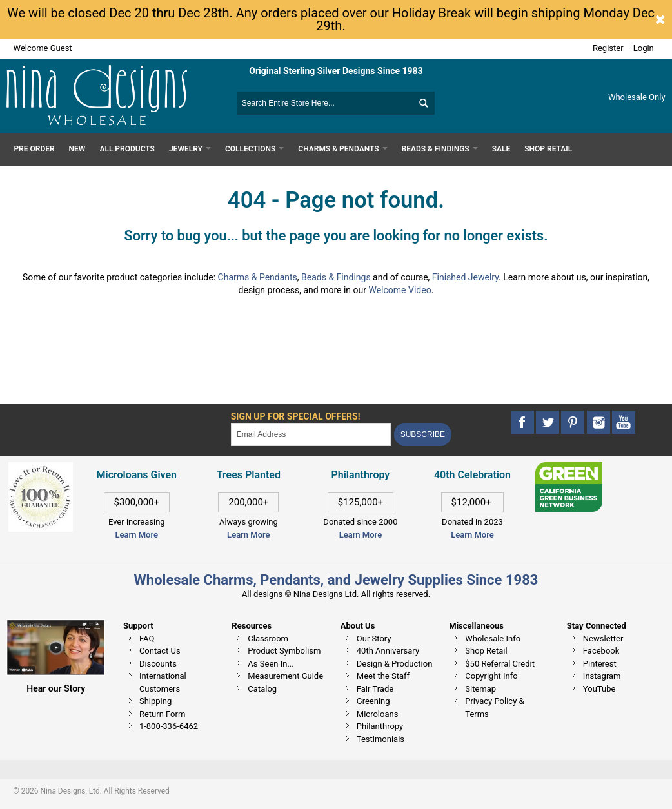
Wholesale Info (493, 638)
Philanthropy (380, 726)
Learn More (137, 535)
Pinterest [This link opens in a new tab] (600, 664)
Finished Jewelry (465, 277)
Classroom (268, 638)
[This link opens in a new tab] (569, 468)
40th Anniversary (388, 651)
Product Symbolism (284, 651)
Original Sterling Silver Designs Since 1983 (336, 71)
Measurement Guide (285, 676)
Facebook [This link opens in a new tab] (601, 651)
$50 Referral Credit (500, 664)
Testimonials (380, 739)
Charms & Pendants (258, 277)
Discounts (158, 664)
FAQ (147, 638)
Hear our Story (56, 688)
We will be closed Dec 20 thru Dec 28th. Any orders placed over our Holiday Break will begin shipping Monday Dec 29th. (331, 19)
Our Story (374, 638)
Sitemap (480, 689)
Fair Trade (375, 689)
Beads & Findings (336, 277)
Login (644, 48)
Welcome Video (400, 290)
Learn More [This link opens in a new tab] (248, 535)
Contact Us (160, 651)
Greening (373, 701)
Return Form (162, 714)
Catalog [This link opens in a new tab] (262, 689)
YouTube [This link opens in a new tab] (599, 689)
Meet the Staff (383, 676)
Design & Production (395, 664)
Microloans (378, 714)
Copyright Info (491, 676)
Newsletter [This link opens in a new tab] (603, 638)
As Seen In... (271, 664)
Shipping (155, 701)
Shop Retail (486, 651)
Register (608, 48)
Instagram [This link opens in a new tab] (602, 676)
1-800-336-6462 (169, 726)
